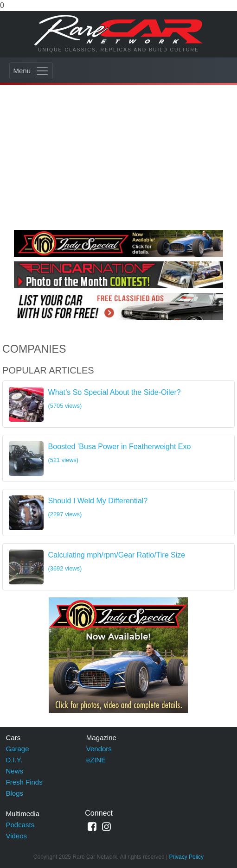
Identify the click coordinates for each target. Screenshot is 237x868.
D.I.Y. (14, 760)
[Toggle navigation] (31, 71)
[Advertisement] (118, 156)
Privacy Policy (186, 857)
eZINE (96, 760)
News (15, 771)
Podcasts (20, 825)
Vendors (99, 749)
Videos (17, 836)
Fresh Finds (24, 782)
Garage (18, 749)
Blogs (15, 793)
